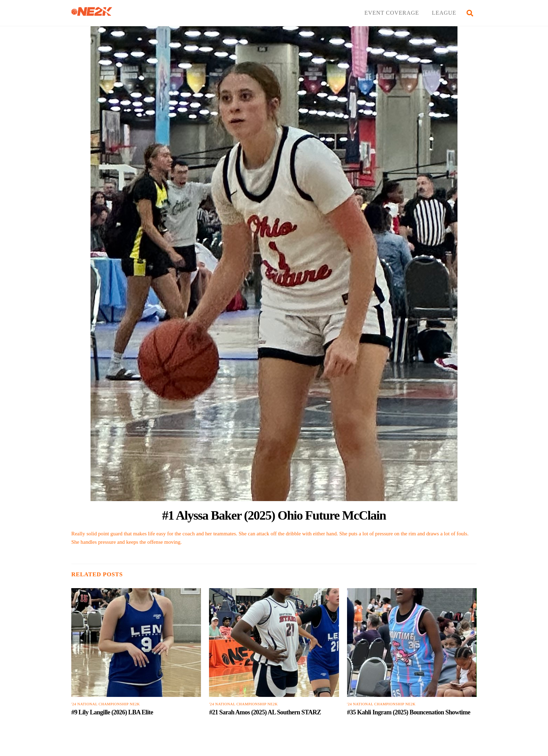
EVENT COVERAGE (392, 13)
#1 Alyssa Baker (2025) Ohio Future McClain (274, 515)
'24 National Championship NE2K (106, 704)
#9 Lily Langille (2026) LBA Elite (112, 712)
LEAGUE (444, 13)
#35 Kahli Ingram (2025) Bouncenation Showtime (409, 712)
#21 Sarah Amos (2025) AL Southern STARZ (265, 712)
